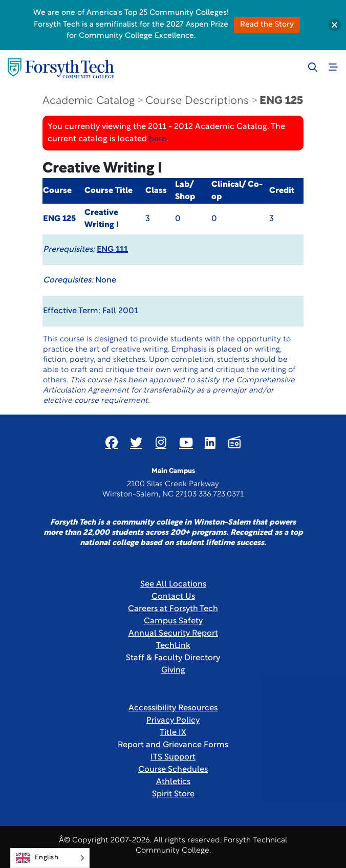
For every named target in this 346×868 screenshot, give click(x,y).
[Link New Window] (112, 442)
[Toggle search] (313, 67)
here (158, 139)
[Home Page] (61, 68)
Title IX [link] (173, 733)
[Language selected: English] (50, 858)
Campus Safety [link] (173, 621)
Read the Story (267, 25)
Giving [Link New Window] (173, 670)
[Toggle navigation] (333, 67)
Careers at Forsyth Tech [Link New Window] (173, 609)
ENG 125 (281, 101)
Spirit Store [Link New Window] (173, 794)
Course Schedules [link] (173, 770)
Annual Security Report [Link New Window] (173, 634)
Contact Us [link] (173, 597)
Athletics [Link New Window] (173, 782)
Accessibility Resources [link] (173, 708)
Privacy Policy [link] (173, 721)
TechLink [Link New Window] (173, 646)
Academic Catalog (89, 101)
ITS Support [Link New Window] (173, 757)
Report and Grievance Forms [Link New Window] (173, 745)
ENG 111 (112, 250)
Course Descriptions (197, 101)
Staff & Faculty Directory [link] (173, 658)
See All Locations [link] (173, 584)
